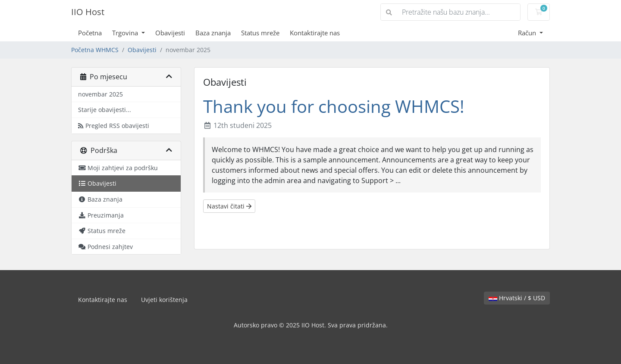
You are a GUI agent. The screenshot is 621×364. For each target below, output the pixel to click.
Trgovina (126, 33)
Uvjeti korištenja (164, 300)
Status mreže (260, 33)
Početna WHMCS (95, 50)
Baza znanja (213, 33)
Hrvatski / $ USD (517, 298)
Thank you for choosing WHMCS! (334, 106)
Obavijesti (170, 33)
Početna (90, 33)
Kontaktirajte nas (315, 33)
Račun (528, 33)
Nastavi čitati (229, 206)
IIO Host (88, 12)
